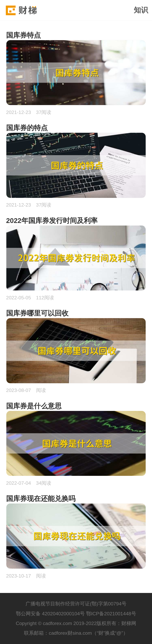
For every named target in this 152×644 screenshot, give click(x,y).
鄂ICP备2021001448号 (111, 614)
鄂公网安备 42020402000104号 (50, 614)
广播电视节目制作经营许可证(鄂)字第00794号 (76, 604)
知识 (141, 10)
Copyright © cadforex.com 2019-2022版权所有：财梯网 (76, 623)
